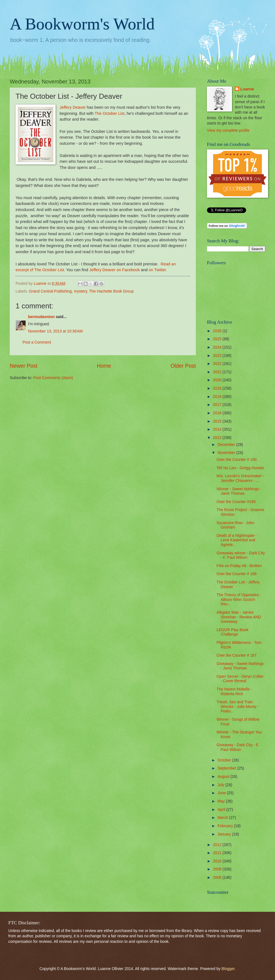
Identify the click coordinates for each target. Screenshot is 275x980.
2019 (218, 388)
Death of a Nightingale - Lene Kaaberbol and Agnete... (237, 540)
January (225, 834)
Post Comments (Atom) (53, 378)
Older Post (183, 366)
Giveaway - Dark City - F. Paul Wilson (238, 747)
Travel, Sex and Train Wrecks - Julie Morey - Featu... (237, 707)
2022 (218, 364)
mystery (80, 291)
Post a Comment (37, 342)
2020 (218, 380)
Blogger (228, 969)
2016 (218, 413)
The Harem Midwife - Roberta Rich (234, 692)
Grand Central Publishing (50, 291)
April (222, 810)
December (227, 445)
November (227, 453)
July (221, 785)
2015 (218, 421)
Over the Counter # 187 (236, 655)
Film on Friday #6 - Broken (239, 566)
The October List (110, 113)
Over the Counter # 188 (236, 574)
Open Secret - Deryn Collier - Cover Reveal (240, 679)
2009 (218, 869)
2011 (218, 853)
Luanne (247, 89)
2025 (218, 339)
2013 (218, 438)
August (224, 777)
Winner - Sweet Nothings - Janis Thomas (239, 491)
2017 (218, 405)
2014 (218, 429)
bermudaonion (41, 317)
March (223, 818)
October (225, 760)
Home (104, 366)
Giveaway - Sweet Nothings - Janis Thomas (240, 666)
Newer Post (24, 366)
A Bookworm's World (82, 24)
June (222, 793)
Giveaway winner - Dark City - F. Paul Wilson (241, 555)
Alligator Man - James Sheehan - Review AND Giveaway (239, 617)
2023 (218, 356)
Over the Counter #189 (236, 502)
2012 (218, 845)
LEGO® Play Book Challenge (232, 632)
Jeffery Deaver (72, 107)
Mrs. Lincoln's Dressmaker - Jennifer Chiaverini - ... (240, 478)
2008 (218, 878)
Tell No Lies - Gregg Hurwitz (240, 468)
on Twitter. (158, 270)
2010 (218, 861)
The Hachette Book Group (111, 291)
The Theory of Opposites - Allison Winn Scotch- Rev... (239, 600)
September (227, 768)
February (226, 826)
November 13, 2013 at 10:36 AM (55, 331)
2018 (218, 397)
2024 (218, 347)
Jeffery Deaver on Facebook (114, 270)
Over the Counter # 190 (236, 460)
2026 (218, 331)
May (222, 801)
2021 (218, 372)
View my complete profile (228, 130)
